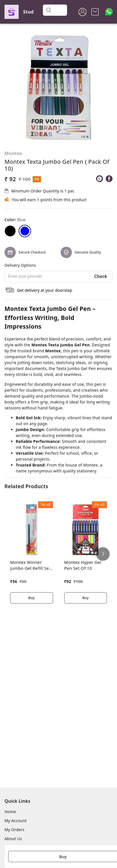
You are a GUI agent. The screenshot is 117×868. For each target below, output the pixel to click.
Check (101, 276)
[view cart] (95, 12)
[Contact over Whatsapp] (109, 12)
